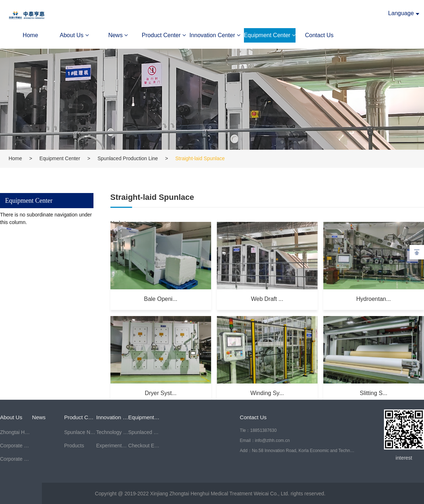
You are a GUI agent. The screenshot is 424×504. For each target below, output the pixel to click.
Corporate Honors (16, 459)
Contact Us (319, 35)
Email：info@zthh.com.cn (265, 441)
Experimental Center (112, 446)
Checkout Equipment (144, 446)
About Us (74, 35)
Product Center (164, 35)
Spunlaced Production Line (128, 158)
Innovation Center (215, 35)
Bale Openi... (160, 299)
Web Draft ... (267, 299)
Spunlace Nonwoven (80, 432)
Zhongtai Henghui (16, 432)
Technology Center (112, 432)
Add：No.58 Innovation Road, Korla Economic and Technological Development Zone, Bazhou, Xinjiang (298, 451)
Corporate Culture (16, 446)
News (118, 35)
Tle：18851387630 (258, 430)
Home (30, 35)
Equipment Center (270, 35)
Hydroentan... (374, 299)
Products (74, 446)
